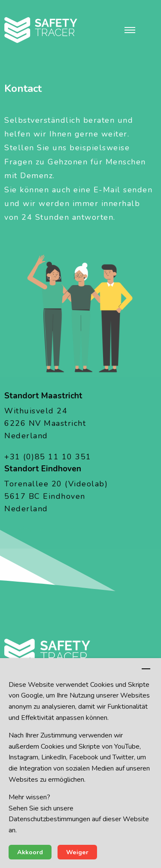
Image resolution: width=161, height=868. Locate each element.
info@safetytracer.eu (46, 529)
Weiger (77, 852)
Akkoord (30, 852)
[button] (130, 30)
